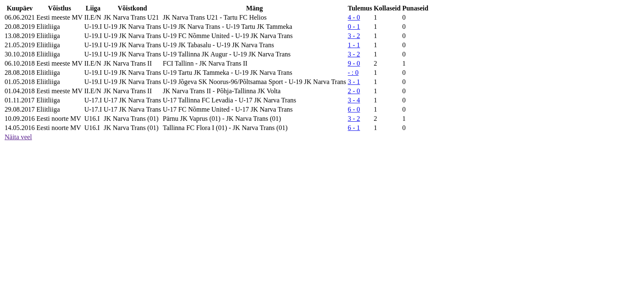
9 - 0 (354, 63)
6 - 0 (354, 109)
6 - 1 (354, 128)
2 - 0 (354, 91)
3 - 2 (354, 36)
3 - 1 (354, 82)
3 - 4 (354, 100)
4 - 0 (354, 17)
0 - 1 (354, 27)
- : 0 (353, 73)
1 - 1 (354, 45)
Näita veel (18, 137)
